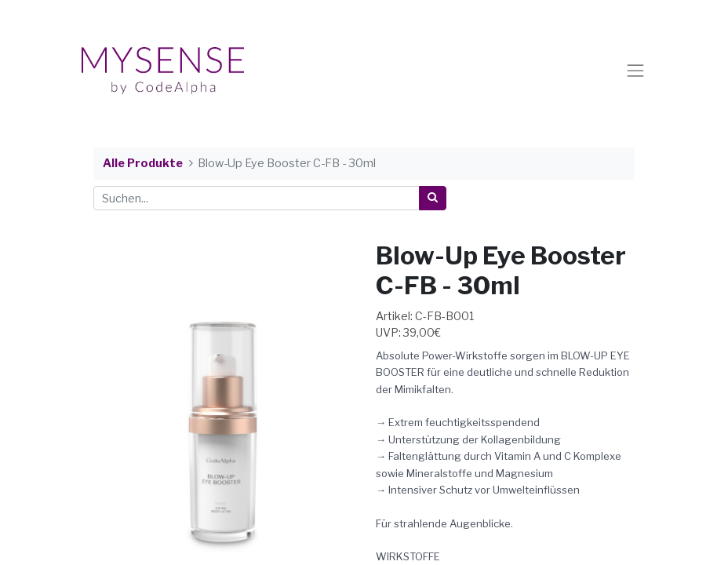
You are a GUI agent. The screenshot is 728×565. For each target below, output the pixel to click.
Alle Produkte (143, 163)
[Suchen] (433, 198)
